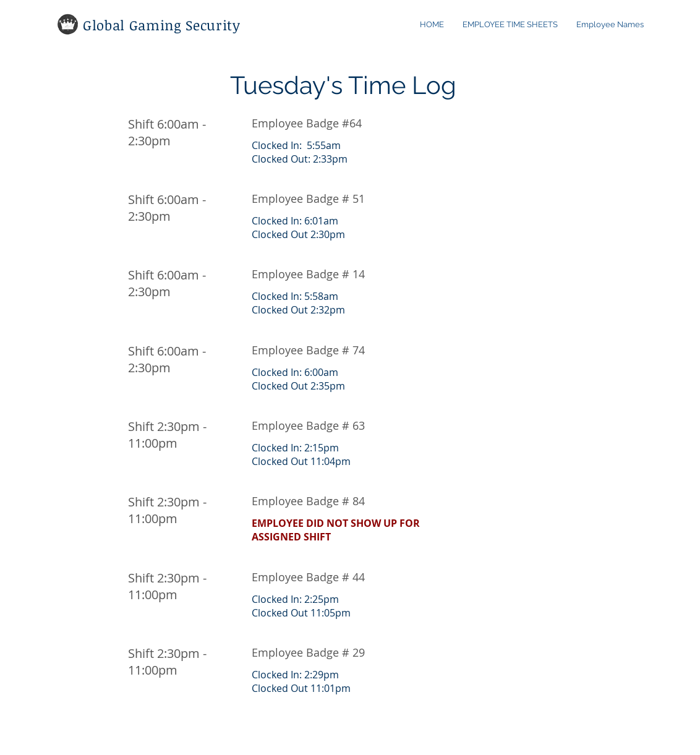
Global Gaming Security (162, 25)
